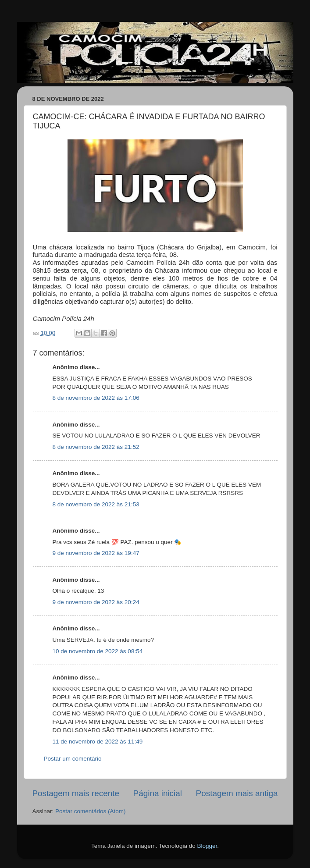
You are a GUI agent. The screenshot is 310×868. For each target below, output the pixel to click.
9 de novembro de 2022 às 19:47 (96, 553)
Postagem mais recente (76, 793)
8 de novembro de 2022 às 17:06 (96, 398)
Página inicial (158, 793)
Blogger (207, 846)
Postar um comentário (73, 759)
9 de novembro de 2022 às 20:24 (96, 602)
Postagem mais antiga (237, 793)
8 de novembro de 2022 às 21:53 (96, 504)
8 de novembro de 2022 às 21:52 (96, 447)
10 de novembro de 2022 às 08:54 (98, 651)
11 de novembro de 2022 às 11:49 (98, 742)
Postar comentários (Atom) (91, 811)
